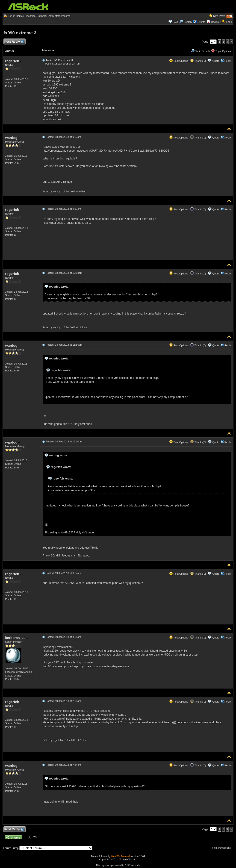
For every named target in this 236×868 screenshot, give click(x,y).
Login (229, 22)
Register (216, 22)
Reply (228, 61)
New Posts (219, 16)
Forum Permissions (222, 848)
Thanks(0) (198, 61)
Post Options (179, 61)
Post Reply (14, 42)
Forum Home (15, 16)
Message (48, 50)
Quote (216, 61)
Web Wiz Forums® (121, 856)
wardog (13, 138)
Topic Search (200, 51)
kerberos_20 (17, 638)
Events (199, 22)
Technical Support (36, 16)
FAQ (175, 22)
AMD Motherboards (59, 16)
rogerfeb (13, 61)
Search (188, 22)
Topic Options (221, 51)
